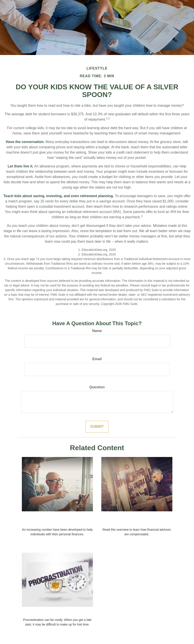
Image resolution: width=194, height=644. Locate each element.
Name (97, 331)
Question (97, 387)
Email (97, 359)
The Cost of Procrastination (57, 613)
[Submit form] (97, 427)
